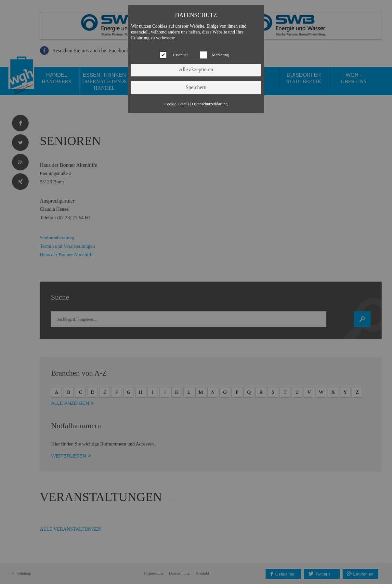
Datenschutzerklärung (210, 104)
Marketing (220, 55)
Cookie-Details (177, 104)
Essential (180, 55)
